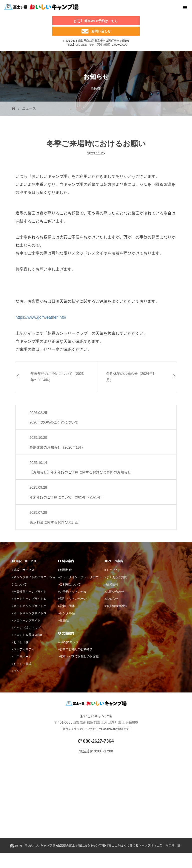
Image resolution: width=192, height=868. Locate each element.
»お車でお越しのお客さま (75, 649)
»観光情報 (111, 584)
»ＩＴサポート (22, 657)
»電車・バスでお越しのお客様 (78, 656)
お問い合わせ (101, 31)
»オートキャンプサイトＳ (29, 613)
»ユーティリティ (23, 649)
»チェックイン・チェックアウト (80, 577)
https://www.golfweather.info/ (41, 317)
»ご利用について (69, 584)
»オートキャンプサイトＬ (29, 599)
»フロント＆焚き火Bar (27, 635)
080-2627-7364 (85, 45)
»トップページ (114, 570)
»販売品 (63, 621)
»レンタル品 (66, 613)
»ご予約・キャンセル (72, 592)
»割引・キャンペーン (72, 599)
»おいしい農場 (22, 664)
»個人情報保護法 (116, 606)
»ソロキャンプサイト (26, 621)
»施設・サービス (23, 570)
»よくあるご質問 (116, 577)
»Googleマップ (68, 642)
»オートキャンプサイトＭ (29, 606)
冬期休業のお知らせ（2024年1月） (130, 377)
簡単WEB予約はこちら (101, 21)
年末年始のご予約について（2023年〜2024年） (57, 377)
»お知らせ (111, 599)
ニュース (29, 108)
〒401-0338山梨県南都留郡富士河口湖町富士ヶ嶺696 (96, 722)
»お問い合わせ (114, 592)
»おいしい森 (20, 642)
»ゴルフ (17, 671)
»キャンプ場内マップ (26, 628)
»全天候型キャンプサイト (29, 592)
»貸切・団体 (66, 606)
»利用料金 (65, 570)
